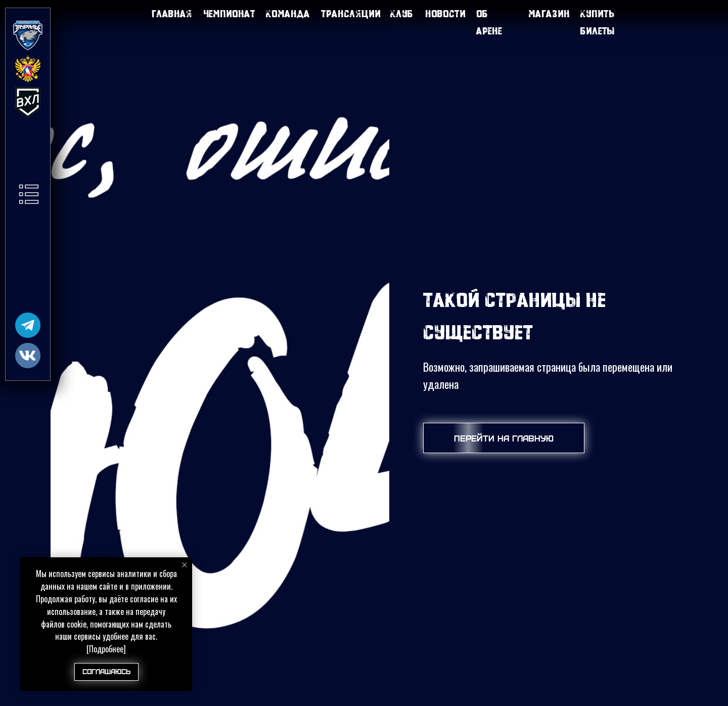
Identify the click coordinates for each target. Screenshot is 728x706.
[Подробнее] (106, 649)
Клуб (402, 13)
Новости (445, 13)
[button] (29, 194)
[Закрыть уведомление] (185, 565)
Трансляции (351, 13)
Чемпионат (229, 13)
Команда (288, 13)
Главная (172, 13)
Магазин (549, 13)
